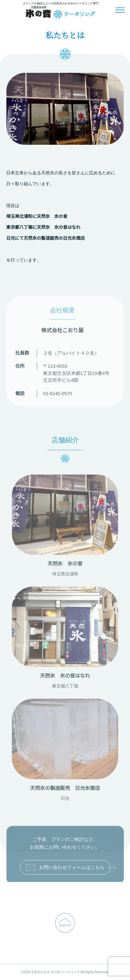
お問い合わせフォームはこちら (68, 869)
